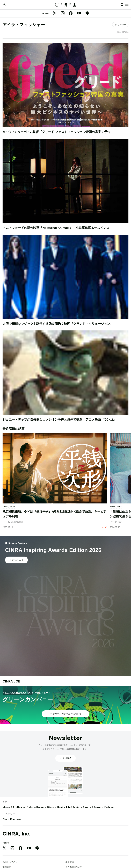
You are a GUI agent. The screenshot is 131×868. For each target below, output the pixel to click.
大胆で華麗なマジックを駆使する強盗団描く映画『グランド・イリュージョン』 (58, 324)
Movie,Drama (36, 807)
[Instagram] (63, 14)
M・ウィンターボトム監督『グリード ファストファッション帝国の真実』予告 (56, 132)
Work (88, 807)
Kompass (16, 819)
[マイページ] (4, 5)
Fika (5, 819)
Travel (98, 807)
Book (60, 807)
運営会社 (70, 862)
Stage (51, 807)
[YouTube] (79, 14)
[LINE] (87, 14)
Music (6, 807)
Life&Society (74, 807)
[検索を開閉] (122, 5)
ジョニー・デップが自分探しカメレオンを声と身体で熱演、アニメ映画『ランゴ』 (59, 420)
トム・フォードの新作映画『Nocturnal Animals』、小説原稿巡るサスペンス (56, 228)
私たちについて (10, 862)
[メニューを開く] (127, 5)
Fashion (109, 807)
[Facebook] (71, 14)
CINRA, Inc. (16, 834)
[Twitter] (55, 14)
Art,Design (19, 807)
